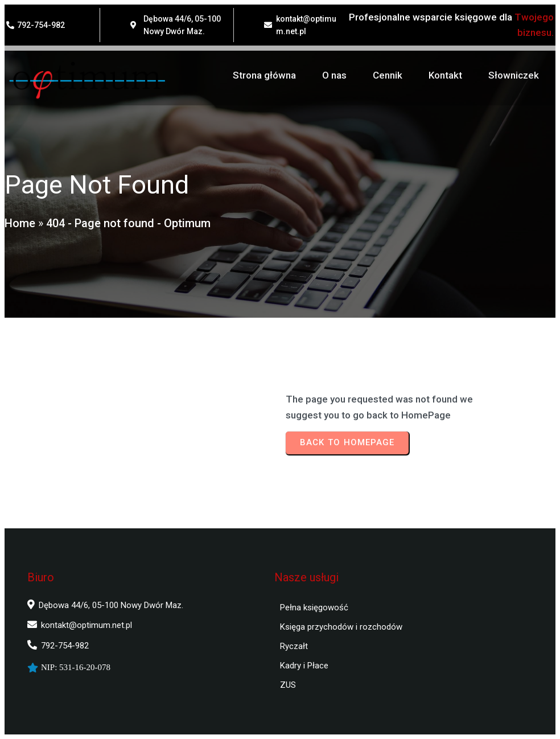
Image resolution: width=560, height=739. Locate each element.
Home (20, 223)
